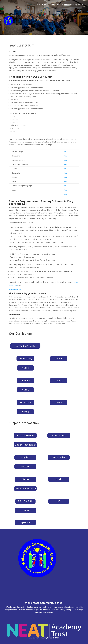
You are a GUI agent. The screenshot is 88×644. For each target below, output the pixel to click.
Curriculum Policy (25, 346)
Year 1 (59, 359)
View (66, 152)
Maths (25, 479)
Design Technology (25, 445)
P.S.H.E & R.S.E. (25, 501)
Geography (59, 457)
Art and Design (25, 435)
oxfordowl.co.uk (15, 289)
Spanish (25, 522)
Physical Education (25, 489)
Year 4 (25, 368)
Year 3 (59, 402)
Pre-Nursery (25, 359)
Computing (59, 435)
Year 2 (59, 381)
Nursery (25, 381)
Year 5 (25, 390)
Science (25, 510)
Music (59, 479)
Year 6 (25, 412)
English (25, 457)
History (25, 467)
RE (59, 501)
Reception (25, 402)
